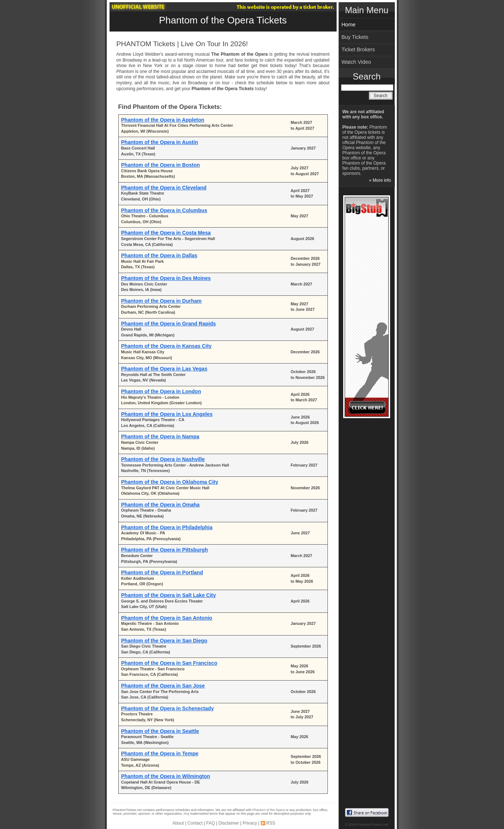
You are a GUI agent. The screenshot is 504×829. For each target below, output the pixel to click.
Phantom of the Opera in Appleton (163, 120)
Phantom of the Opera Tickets (223, 20)
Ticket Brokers (358, 49)
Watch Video (356, 62)
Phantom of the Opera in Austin (160, 142)
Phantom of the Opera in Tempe (160, 754)
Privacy (250, 823)
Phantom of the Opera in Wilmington (166, 776)
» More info (380, 180)
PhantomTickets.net (373, 824)
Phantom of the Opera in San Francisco (169, 663)
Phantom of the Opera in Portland (162, 572)
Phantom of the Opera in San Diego (164, 641)
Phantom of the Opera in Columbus (164, 210)
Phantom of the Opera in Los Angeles (167, 414)
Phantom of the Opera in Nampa (160, 436)
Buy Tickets (355, 37)
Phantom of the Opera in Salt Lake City (169, 595)
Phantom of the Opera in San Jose (163, 686)
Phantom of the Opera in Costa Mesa (166, 233)
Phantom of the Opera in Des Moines (166, 278)
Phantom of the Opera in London (161, 391)
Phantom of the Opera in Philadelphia (167, 527)
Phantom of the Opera (269, 810)
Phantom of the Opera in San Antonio (167, 618)
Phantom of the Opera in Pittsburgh (165, 550)
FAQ (211, 823)
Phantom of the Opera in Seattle (160, 731)
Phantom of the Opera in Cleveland (164, 188)
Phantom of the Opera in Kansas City (166, 346)
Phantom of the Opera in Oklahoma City (170, 482)
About (178, 823)
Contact (195, 823)
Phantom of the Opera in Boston (161, 165)
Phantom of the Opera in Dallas (159, 255)
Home (348, 25)
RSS (271, 823)
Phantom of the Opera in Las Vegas (164, 369)
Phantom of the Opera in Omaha (160, 505)
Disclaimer (229, 823)
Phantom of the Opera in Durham (162, 301)
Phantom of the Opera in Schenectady (168, 708)
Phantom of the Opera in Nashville (163, 459)
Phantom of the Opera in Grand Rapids (169, 324)
